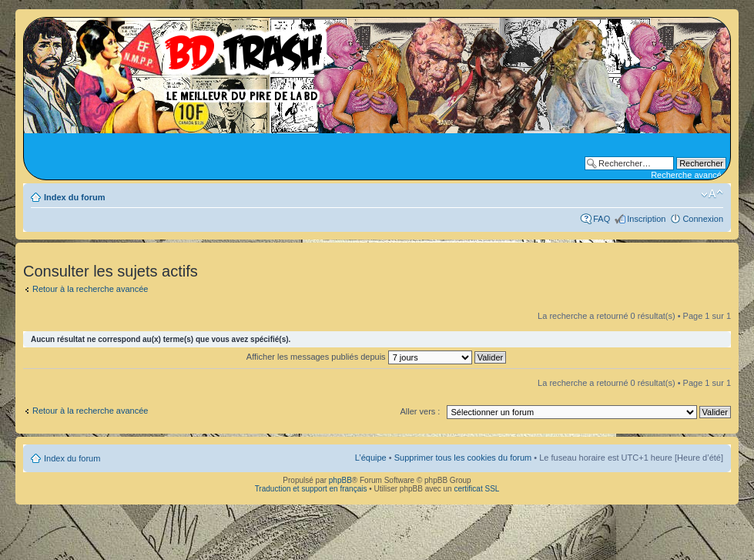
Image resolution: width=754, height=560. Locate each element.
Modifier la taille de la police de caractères (712, 194)
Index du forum (74, 197)
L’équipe (371, 458)
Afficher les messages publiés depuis (376, 357)
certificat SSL (476, 489)
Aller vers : (420, 411)
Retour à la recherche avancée (90, 289)
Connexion (703, 219)
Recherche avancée (689, 175)
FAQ (602, 219)
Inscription (646, 219)
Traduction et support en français (311, 489)
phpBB (340, 480)
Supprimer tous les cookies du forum (463, 458)
